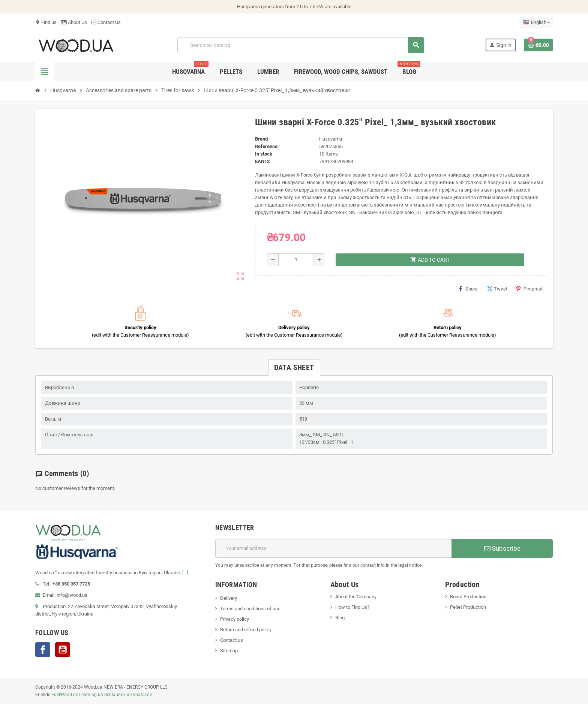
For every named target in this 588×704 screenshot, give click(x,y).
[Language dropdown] (536, 22)
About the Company (356, 597)
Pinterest (529, 289)
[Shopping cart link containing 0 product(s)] (538, 45)
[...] (185, 573)
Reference (266, 146)
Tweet (497, 289)
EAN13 (262, 161)
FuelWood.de (65, 695)
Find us (46, 22)
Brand (261, 139)
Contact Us (106, 22)
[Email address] (333, 548)
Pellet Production (468, 607)
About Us (74, 22)
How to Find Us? (352, 607)
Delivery (229, 598)
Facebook (43, 650)
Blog (340, 618)
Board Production (468, 597)
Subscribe (502, 548)
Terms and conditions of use (250, 609)
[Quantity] (296, 260)
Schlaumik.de (118, 695)
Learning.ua (91, 695)
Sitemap (229, 651)
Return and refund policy (246, 630)
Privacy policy (235, 619)
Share (468, 289)
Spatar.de (142, 695)
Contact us (232, 640)
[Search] (301, 45)
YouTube (63, 650)
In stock (264, 154)
